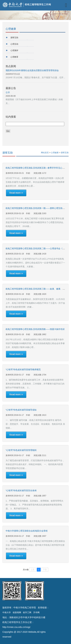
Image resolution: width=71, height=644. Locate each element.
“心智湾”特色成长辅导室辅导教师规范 (23, 370)
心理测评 (14, 50)
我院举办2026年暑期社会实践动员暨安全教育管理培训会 (32, 70)
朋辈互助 (14, 38)
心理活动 (14, 44)
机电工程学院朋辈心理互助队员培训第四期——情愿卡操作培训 (35, 329)
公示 (8, 92)
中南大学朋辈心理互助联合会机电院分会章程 (27, 531)
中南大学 (7, 612)
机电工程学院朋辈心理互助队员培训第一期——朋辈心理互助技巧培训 (38, 208)
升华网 (36, 612)
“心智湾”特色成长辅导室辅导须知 (21, 410)
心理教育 (14, 57)
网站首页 (45, 153)
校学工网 (27, 612)
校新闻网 (17, 612)
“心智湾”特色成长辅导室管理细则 (21, 450)
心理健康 (55, 153)
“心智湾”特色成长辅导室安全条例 (21, 491)
